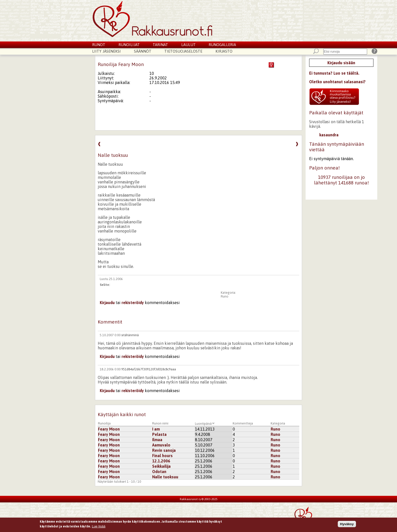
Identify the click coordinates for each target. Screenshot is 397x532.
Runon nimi (160, 423)
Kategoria (278, 423)
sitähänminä (130, 335)
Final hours (162, 456)
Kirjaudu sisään (341, 63)
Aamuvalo (161, 445)
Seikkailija (161, 466)
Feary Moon (109, 429)
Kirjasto (224, 51)
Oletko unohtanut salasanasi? (337, 82)
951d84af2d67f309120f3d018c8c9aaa (149, 369)
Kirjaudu (107, 303)
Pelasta (159, 434)
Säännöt (143, 51)
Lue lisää (99, 527)
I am (156, 429)
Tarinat (160, 45)
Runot (99, 45)
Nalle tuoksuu (165, 477)
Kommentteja (243, 423)
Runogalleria (222, 45)
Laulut (188, 45)
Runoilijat (129, 45)
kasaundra (329, 135)
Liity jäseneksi (106, 51)
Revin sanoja (164, 450)
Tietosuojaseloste (183, 51)
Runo (225, 296)
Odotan (159, 472)
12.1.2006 (161, 461)
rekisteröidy (133, 303)
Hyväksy (347, 525)
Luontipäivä (205, 424)
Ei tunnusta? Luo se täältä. (334, 73)
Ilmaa (157, 440)
